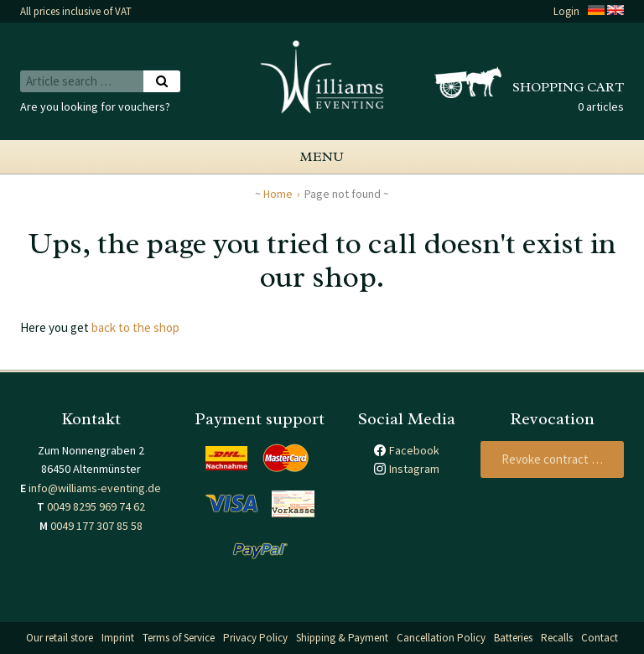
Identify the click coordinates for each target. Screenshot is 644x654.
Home (278, 194)
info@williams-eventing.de (95, 488)
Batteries (513, 638)
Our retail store (60, 638)
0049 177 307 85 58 (96, 526)
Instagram (414, 469)
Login (566, 11)
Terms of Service (179, 638)
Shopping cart (568, 87)
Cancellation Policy (441, 638)
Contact (600, 638)
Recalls (557, 638)
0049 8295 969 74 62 (96, 506)
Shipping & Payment (342, 638)
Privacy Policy (255, 638)
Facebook (414, 450)
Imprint (118, 638)
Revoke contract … (552, 459)
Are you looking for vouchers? (95, 106)
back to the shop (135, 327)
